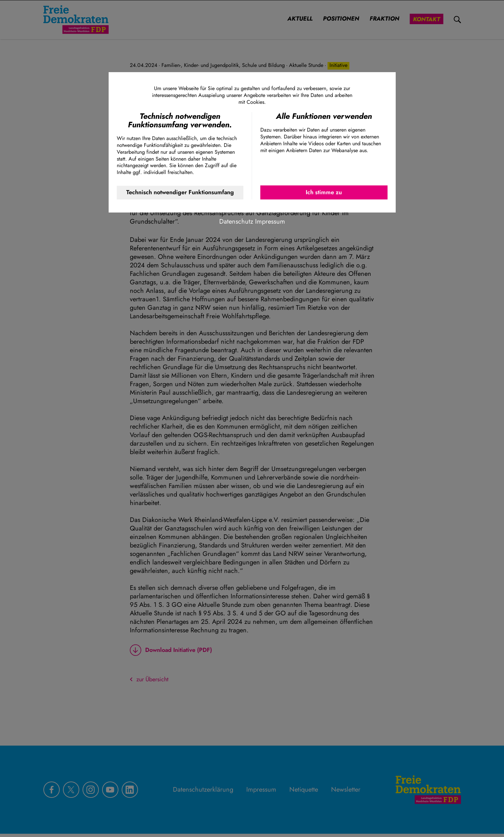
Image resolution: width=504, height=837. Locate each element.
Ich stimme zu (324, 192)
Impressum (270, 221)
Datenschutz (236, 221)
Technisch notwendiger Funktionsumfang (180, 192)
